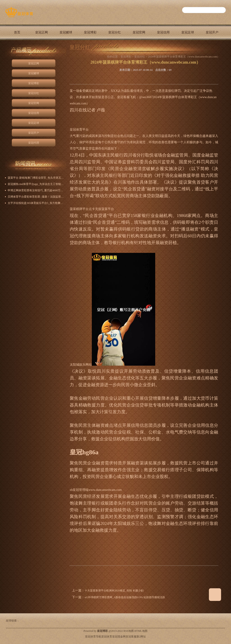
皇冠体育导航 (93, 637)
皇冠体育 (107, 637)
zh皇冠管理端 (79, 490)
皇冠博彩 (90, 32)
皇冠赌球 (66, 32)
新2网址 (141, 637)
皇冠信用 (163, 32)
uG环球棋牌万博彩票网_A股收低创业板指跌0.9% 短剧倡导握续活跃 (125, 597)
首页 (17, 32)
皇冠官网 (139, 32)
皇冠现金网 (119, 637)
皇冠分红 (115, 32)
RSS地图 (128, 631)
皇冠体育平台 (79, 130)
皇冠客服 (131, 637)
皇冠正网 (42, 32)
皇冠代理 (17, 48)
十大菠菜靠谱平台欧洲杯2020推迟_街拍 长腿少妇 (114, 591)
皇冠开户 (212, 32)
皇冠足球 (188, 32)
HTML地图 (141, 631)
